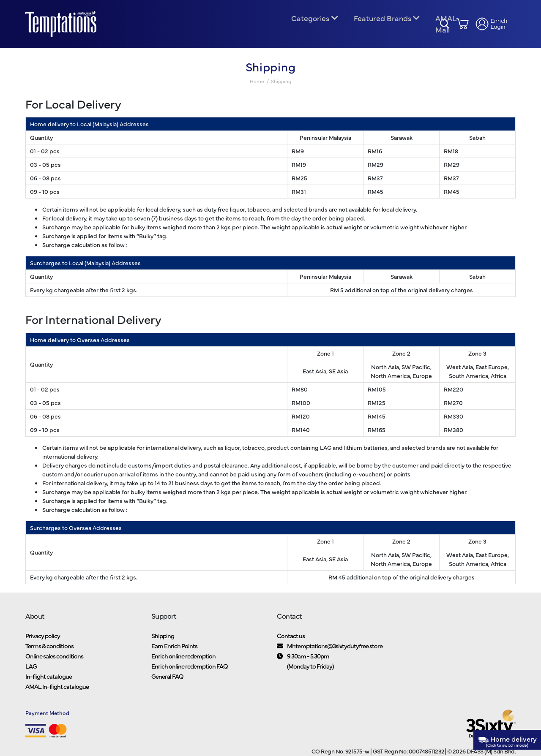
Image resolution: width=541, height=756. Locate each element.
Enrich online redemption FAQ (190, 670)
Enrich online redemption (183, 660)
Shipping (163, 640)
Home (257, 86)
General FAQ (167, 681)
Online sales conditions (54, 660)
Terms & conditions (49, 650)
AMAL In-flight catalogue (57, 691)
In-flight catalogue (49, 681)
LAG (31, 670)
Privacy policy (43, 640)
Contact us (291, 640)
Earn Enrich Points (174, 650)
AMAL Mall (445, 26)
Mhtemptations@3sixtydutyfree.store (335, 650)
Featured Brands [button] (382, 20)
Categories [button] (310, 20)
